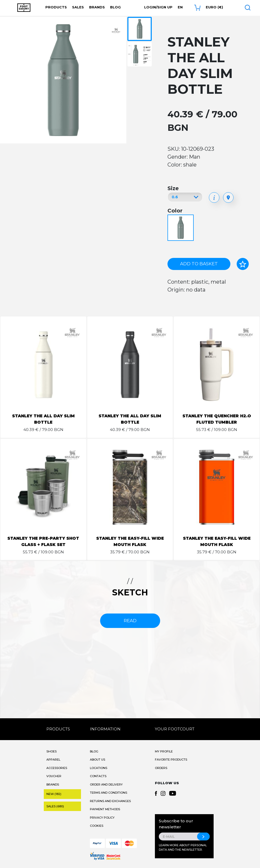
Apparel (53, 760)
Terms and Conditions (109, 793)
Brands (97, 7)
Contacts (98, 776)
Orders (161, 768)
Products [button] (56, 7)
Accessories (57, 768)
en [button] (180, 7)
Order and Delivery (106, 784)
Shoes (52, 751)
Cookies (97, 826)
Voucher (54, 776)
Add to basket (199, 264)
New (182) (54, 794)
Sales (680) (55, 806)
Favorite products (171, 760)
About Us (97, 760)
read (130, 621)
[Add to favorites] (243, 264)
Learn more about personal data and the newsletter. (183, 847)
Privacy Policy (102, 818)
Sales (78, 7)
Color (175, 211)
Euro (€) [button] (214, 7)
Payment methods (105, 809)
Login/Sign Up (158, 7)
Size (173, 188)
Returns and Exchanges (110, 801)
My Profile (164, 751)
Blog (115, 7)
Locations (99, 768)
